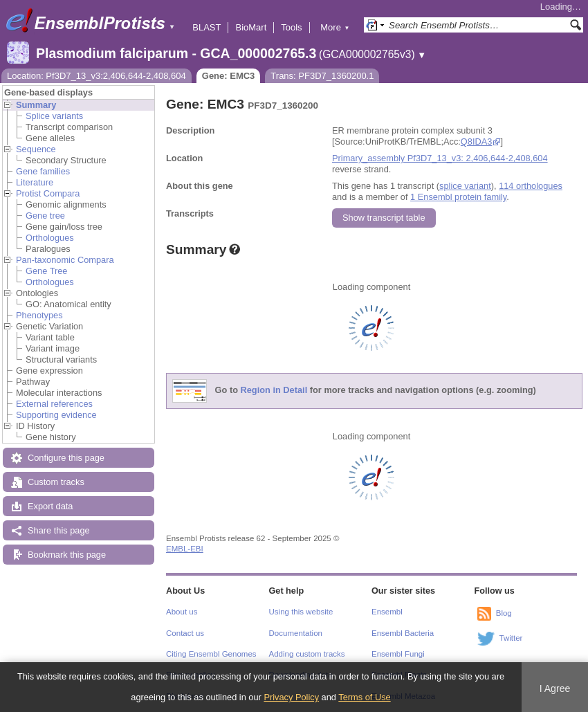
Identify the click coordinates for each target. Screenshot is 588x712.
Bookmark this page (67, 555)
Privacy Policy (291, 697)
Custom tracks (56, 482)
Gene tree (45, 216)
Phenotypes (39, 315)
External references (54, 404)
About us (182, 612)
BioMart (251, 27)
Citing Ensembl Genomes (211, 654)
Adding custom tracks (307, 654)
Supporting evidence (56, 415)
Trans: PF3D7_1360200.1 (322, 76)
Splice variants (54, 116)
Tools (291, 27)
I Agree (555, 688)
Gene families (43, 171)
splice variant (465, 186)
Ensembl (387, 612)
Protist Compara (48, 193)
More (335, 27)
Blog (504, 613)
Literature (35, 182)
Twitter (511, 638)
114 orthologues (531, 186)
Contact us (185, 633)
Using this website (301, 612)
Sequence (36, 149)
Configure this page (66, 458)
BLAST (206, 27)
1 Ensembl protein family (458, 197)
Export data (50, 506)
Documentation (296, 633)
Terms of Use (364, 697)
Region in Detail (274, 391)
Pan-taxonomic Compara (65, 260)
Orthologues (50, 238)
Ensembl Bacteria (403, 633)
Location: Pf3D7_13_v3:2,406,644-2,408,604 (97, 76)
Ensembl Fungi (398, 654)
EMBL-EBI (185, 549)
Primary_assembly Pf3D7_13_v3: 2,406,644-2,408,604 (440, 158)
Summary (36, 105)
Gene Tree (46, 271)
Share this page (59, 530)
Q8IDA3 (477, 142)
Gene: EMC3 (229, 76)
